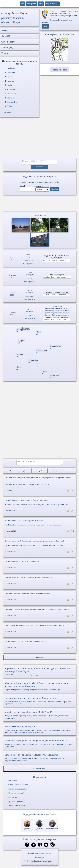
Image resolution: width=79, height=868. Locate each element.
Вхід (41, 4)
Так (45, 26)
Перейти (55, 190)
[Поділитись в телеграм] (34, 847)
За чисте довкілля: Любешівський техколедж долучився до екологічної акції (35, 543)
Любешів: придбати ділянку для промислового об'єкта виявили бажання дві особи (37, 611)
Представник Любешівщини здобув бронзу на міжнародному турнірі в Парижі (36, 627)
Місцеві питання (15, 799)
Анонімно (40, 168)
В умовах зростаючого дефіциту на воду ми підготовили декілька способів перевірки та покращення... (40, 745)
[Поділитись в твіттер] (46, 847)
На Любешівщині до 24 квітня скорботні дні (22, 563)
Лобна (10, 106)
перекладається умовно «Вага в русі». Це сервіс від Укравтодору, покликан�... (40, 717)
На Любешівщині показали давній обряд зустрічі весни (27, 502)
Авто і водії (13, 783)
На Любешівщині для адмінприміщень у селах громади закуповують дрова (34, 547)
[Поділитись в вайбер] (40, 847)
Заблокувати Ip (29, 265)
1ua (22, 4)
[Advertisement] (40, 139)
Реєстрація (31, 4)
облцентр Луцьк (11, 22)
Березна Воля (13, 102)
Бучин (9, 77)
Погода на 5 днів (59, 70)
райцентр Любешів (12, 18)
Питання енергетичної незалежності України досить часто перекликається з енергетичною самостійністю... (40, 759)
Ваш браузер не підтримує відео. (39, 204)
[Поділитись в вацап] (52, 847)
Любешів (11, 68)
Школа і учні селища (16, 808)
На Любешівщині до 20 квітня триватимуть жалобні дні (27, 643)
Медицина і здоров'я (16, 795)
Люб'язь (10, 81)
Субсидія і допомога (16, 804)
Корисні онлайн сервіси (18, 791)
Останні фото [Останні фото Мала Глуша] (39, 216)
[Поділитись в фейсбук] (27, 847)
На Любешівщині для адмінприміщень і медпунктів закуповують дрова (33, 527)
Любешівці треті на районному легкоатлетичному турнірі (27, 595)
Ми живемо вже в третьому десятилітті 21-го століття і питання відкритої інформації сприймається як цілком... (40, 703)
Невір (9, 85)
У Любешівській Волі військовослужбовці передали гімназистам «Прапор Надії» (37, 507)
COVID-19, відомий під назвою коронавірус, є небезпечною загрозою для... (40, 673)
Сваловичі (11, 94)
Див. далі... (39, 857)
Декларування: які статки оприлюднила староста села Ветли (29, 579)
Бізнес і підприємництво (18, 787)
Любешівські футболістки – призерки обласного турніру (27, 486)
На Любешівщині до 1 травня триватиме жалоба (24, 523)
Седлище (11, 73)
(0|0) (73, 492)
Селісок (10, 98)
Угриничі (11, 89)
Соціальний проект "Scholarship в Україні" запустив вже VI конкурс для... (40, 688)
